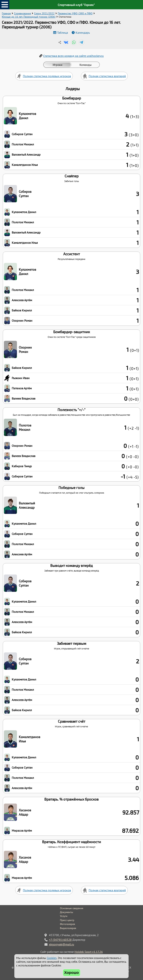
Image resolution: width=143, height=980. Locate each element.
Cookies (52, 958)
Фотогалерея (67, 924)
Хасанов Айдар (25, 812)
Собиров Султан (22, 134)
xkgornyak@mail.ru (62, 944)
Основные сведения (72, 908)
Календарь (83, 33)
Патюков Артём (22, 388)
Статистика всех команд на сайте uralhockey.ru (73, 56)
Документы (66, 912)
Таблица (63, 33)
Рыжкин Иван (21, 378)
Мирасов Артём (22, 831)
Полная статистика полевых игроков (47, 76)
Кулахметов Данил (27, 116)
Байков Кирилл (22, 310)
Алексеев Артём (22, 300)
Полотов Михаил (23, 144)
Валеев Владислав (24, 398)
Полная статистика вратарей (107, 76)
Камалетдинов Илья (25, 165)
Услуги (64, 916)
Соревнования (22, 13)
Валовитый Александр (26, 155)
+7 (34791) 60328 (60, 940)
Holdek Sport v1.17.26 (89, 952)
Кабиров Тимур (22, 466)
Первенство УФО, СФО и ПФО (75, 13)
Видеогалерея (68, 928)
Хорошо (72, 973)
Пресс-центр (67, 920)
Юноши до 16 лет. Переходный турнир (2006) (29, 17)
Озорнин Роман (22, 321)
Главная (6, 13)
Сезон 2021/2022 (44, 13)
